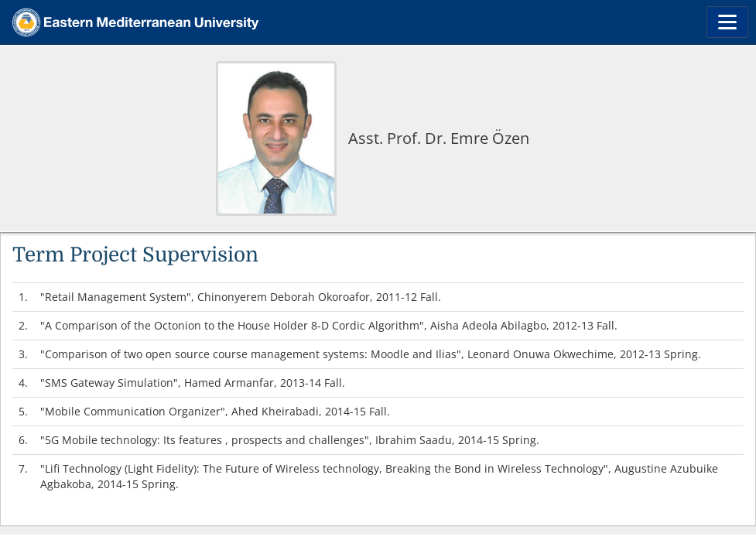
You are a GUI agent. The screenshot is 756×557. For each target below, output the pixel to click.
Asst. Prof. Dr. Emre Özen (439, 138)
